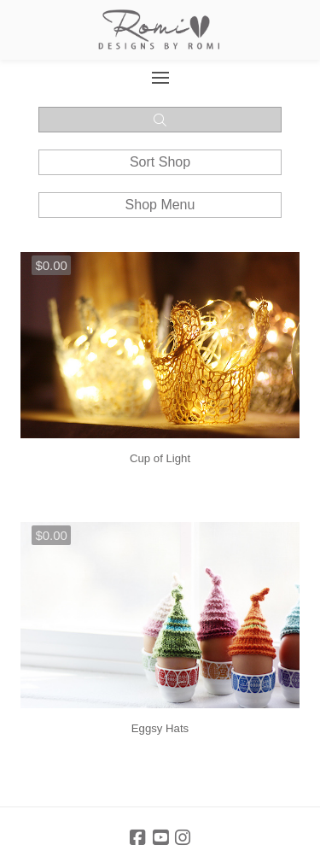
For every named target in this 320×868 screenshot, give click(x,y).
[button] (160, 78)
